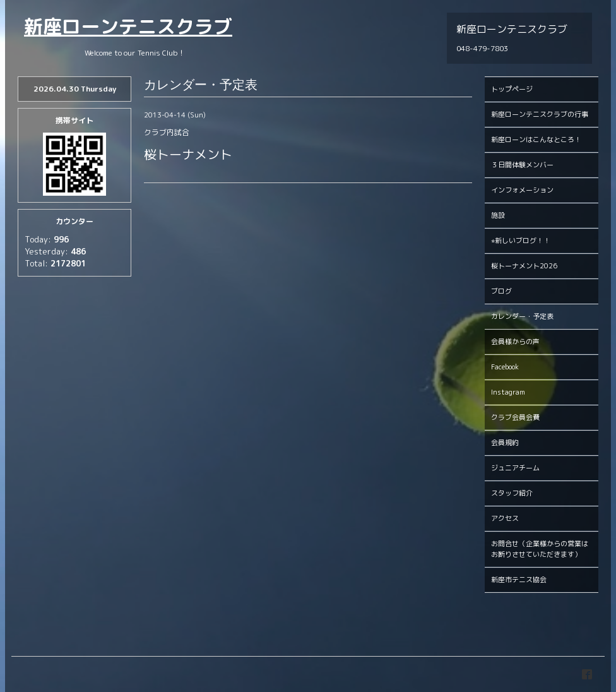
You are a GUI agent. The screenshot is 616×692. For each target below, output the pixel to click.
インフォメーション (522, 190)
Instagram (508, 392)
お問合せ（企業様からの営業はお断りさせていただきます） (540, 549)
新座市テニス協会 (519, 580)
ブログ (501, 291)
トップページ (512, 89)
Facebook (505, 367)
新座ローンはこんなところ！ (536, 140)
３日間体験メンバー (522, 165)
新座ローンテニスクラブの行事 (540, 114)
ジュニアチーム (515, 468)
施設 (498, 215)
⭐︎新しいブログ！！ (521, 241)
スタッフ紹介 (512, 493)
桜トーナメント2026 (524, 266)
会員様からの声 (515, 342)
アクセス (505, 518)
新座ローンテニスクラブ (128, 27)
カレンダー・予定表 (522, 316)
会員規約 (505, 443)
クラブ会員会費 (515, 417)
